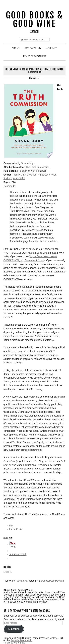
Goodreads (9, 186)
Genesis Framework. (21, 640)
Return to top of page (14, 643)
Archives (52, 48)
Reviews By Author (34, 56)
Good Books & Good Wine (35, 20)
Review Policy (33, 48)
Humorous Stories (47, 175)
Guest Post (48, 581)
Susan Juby (27, 163)
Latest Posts (16, 529)
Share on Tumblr (18, 554)
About (16, 48)
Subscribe (14, 629)
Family (16, 175)
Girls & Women (29, 175)
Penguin (23, 171)
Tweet (12, 547)
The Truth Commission (38, 167)
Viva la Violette (50, 638)
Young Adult (19, 178)
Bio (11, 526)
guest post (22, 581)
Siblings (8, 178)
